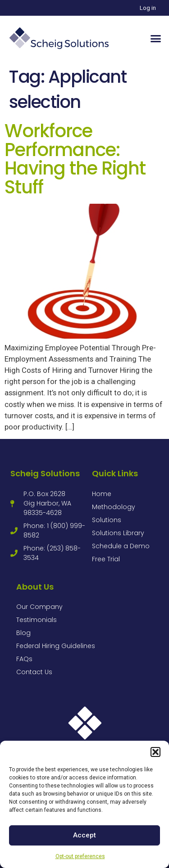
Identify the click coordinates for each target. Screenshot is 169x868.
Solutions (107, 520)
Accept (84, 835)
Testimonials (37, 620)
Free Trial (106, 559)
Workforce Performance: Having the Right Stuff (75, 159)
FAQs (24, 659)
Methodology (114, 507)
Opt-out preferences (80, 856)
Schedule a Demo (121, 546)
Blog (23, 633)
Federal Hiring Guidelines (56, 646)
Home (102, 494)
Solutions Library (118, 533)
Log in (148, 8)
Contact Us (34, 672)
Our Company (39, 607)
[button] (155, 752)
